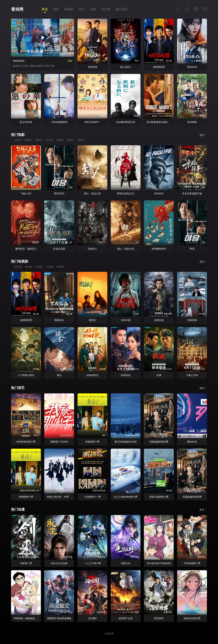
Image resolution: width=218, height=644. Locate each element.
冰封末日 (159, 193)
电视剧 (69, 9)
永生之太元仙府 (59, 563)
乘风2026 (192, 442)
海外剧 (60, 267)
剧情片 (71, 140)
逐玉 (59, 375)
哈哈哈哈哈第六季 (26, 442)
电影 (56, 9)
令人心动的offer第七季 (126, 497)
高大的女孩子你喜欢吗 (159, 563)
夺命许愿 (126, 320)
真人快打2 (126, 67)
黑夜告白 (59, 320)
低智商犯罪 (159, 67)
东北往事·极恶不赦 (192, 193)
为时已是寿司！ (92, 122)
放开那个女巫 (126, 618)
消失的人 (92, 249)
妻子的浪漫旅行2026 (126, 442)
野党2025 (59, 193)
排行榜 (106, 9)
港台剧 (29, 267)
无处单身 (92, 67)
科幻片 (50, 140)
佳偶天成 (159, 320)
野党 (192, 249)
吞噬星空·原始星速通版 (59, 618)
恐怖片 (60, 140)
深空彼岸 (159, 618)
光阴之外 (126, 563)
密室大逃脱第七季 (159, 497)
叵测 (159, 375)
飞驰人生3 (26, 193)
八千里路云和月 (26, 375)
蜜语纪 (92, 320)
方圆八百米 (192, 375)
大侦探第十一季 (92, 497)
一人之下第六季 (92, 563)
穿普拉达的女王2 (126, 193)
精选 (45, 9)
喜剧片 (29, 140)
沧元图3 (92, 618)
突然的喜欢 (19, 61)
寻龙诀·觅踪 (59, 249)
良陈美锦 (192, 320)
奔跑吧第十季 (92, 442)
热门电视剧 (20, 261)
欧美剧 (39, 267)
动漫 (93, 9)
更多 (203, 135)
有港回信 (126, 375)
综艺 (82, 9)
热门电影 (18, 135)
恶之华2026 (26, 122)
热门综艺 (18, 388)
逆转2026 (192, 67)
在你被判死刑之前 (126, 122)
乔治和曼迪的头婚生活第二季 (162, 122)
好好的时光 (92, 375)
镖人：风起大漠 (92, 193)
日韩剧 (50, 267)
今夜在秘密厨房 (59, 122)
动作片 (18, 140)
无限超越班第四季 (159, 442)
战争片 (81, 140)
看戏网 (17, 9)
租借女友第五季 (192, 618)
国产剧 (18, 267)
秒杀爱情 (192, 122)
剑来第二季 (26, 563)
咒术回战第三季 (192, 563)
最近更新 (121, 9)
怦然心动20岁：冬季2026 (60, 497)
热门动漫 (18, 509)
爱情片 (39, 140)
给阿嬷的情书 (159, 249)
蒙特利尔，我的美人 (26, 249)
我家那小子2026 (59, 442)
